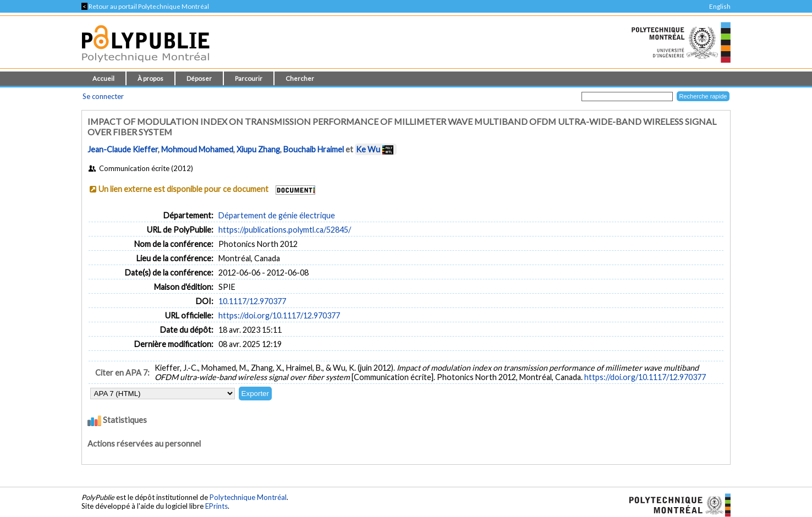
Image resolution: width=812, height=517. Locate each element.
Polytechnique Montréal (248, 497)
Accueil (103, 78)
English (720, 6)
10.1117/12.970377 (252, 301)
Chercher (300, 78)
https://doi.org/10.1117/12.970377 (279, 315)
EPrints (216, 506)
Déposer (199, 78)
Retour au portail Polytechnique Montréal (145, 6)
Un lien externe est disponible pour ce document (183, 189)
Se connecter (103, 96)
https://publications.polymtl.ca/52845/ (285, 230)
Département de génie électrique (277, 215)
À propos (150, 78)
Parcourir (249, 78)
